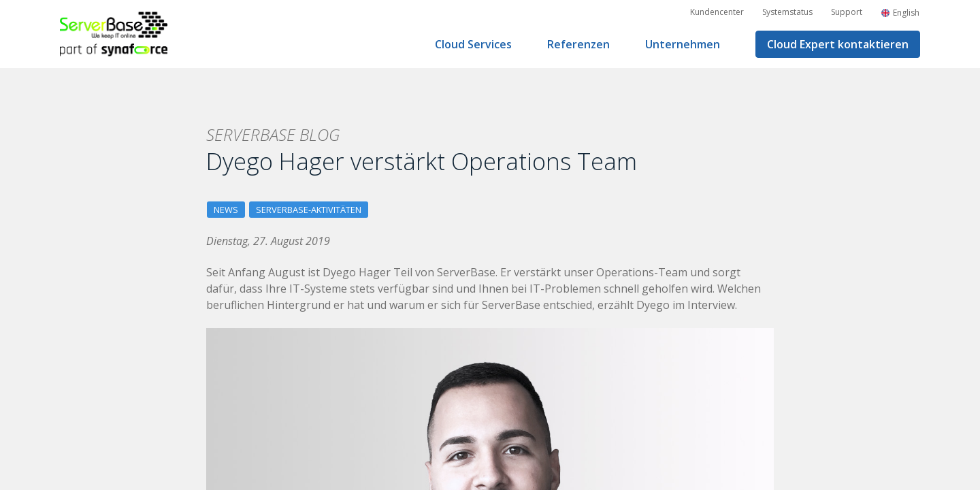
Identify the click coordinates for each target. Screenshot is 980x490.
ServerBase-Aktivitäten (309, 210)
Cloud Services (473, 44)
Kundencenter (717, 12)
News (226, 210)
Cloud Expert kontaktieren (838, 44)
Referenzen (578, 44)
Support (847, 12)
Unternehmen (683, 44)
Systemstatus (787, 12)
